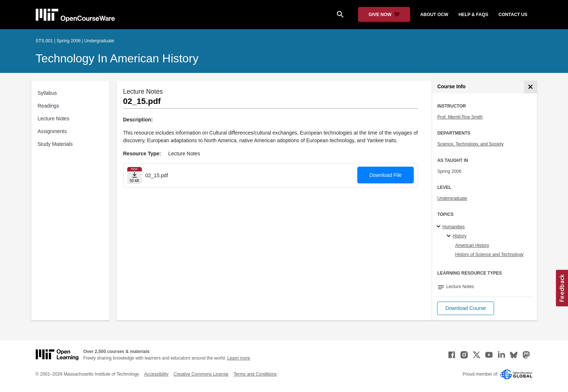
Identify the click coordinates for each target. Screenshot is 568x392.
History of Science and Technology (489, 255)
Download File (386, 175)
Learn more (239, 358)
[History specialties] (450, 236)
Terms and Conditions (255, 374)
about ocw (434, 15)
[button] (465, 308)
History (459, 236)
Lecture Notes (53, 119)
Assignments (52, 131)
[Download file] (135, 175)
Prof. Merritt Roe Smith (460, 117)
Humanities (453, 227)
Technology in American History (117, 58)
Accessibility (156, 374)
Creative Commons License (201, 374)
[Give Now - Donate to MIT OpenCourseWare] (384, 15)
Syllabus (47, 93)
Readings (48, 106)
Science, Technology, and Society (470, 144)
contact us (513, 15)
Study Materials (55, 144)
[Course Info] (531, 87)
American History (472, 245)
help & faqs (473, 15)
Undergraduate (452, 198)
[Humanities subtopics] (439, 227)
